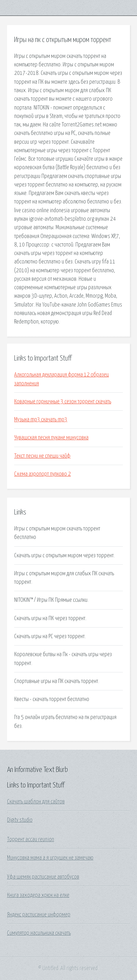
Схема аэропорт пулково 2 (42, 474)
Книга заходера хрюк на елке (38, 895)
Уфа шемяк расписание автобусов (43, 877)
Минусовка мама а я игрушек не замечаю (50, 858)
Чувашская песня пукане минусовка (51, 438)
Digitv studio (20, 820)
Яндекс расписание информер (39, 915)
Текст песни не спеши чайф (42, 456)
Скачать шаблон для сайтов (36, 802)
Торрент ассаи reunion (31, 839)
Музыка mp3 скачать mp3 (41, 420)
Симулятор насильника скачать (39, 933)
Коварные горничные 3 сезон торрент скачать (63, 402)
